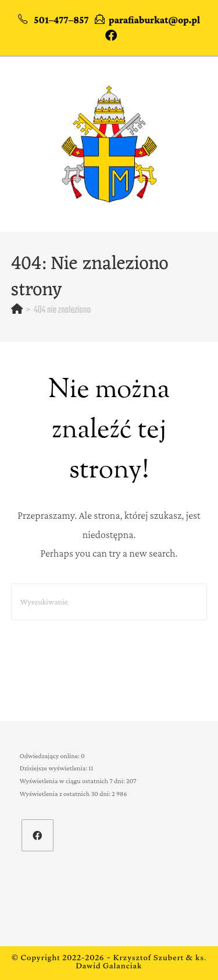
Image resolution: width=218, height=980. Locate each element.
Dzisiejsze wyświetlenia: (54, 768)
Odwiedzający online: (50, 756)
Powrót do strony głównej (109, 656)
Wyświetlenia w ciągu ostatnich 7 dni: (73, 781)
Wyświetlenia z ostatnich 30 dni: (66, 794)
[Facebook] (37, 835)
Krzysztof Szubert (149, 959)
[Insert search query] (109, 602)
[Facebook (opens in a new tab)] (109, 36)
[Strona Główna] (17, 310)
